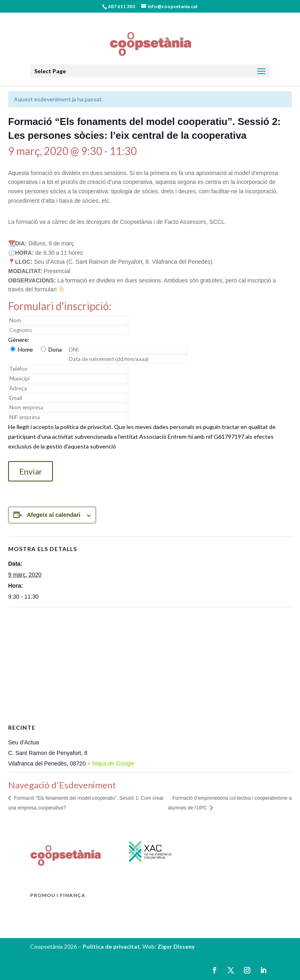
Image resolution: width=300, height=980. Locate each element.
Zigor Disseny (176, 946)
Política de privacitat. (113, 946)
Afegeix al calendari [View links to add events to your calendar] (54, 515)
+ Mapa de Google (111, 763)
